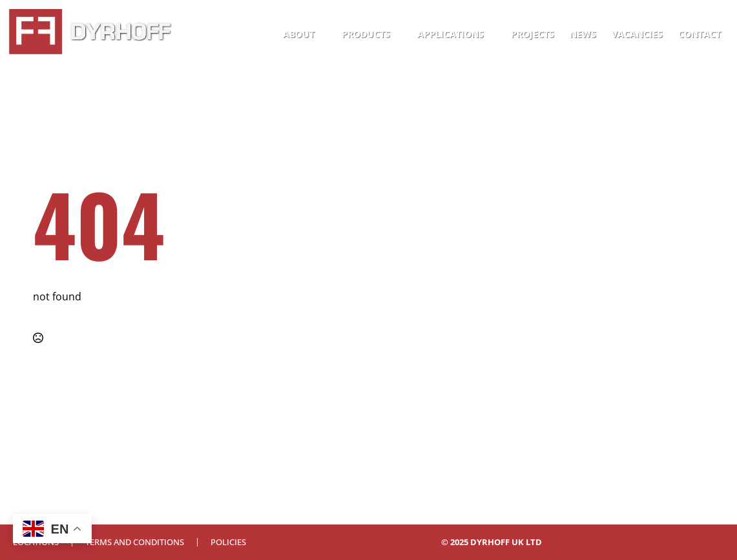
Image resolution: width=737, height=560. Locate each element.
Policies (228, 542)
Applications (451, 34)
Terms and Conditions (135, 542)
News (583, 34)
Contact (700, 34)
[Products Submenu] (400, 34)
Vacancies (637, 34)
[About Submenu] (324, 34)
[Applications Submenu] (493, 34)
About (299, 34)
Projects (533, 34)
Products (366, 34)
